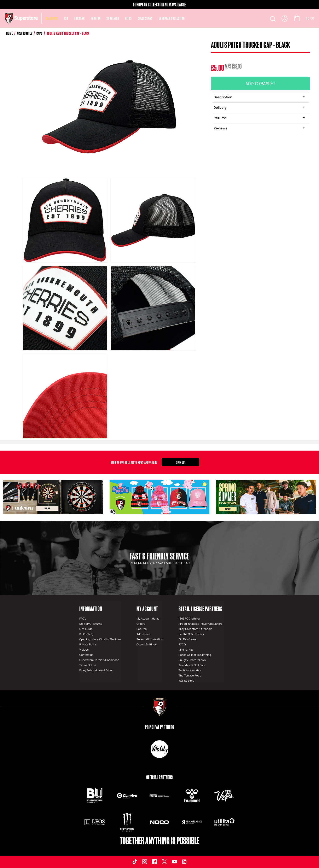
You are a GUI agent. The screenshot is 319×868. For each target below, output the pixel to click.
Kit (66, 18)
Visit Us (84, 650)
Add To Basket (260, 84)
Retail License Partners (200, 609)
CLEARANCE (52, 18)
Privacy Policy (88, 644)
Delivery (220, 107)
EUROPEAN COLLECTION (172, 18)
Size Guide (86, 629)
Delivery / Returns (91, 624)
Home (10, 33)
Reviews (220, 128)
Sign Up (180, 462)
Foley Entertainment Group (96, 670)
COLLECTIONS (145, 18)
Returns (220, 118)
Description (223, 97)
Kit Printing (86, 634)
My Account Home (148, 618)
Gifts (129, 18)
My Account (147, 609)
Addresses (143, 634)
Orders (141, 624)
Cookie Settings (147, 644)
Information (91, 609)
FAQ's (83, 618)
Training (79, 18)
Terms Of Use (88, 665)
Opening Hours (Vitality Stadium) (100, 639)
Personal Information (150, 639)
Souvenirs (113, 18)
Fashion (96, 18)
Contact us (86, 655)
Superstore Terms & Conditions (99, 660)
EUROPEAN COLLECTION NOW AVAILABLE (159, 5)
